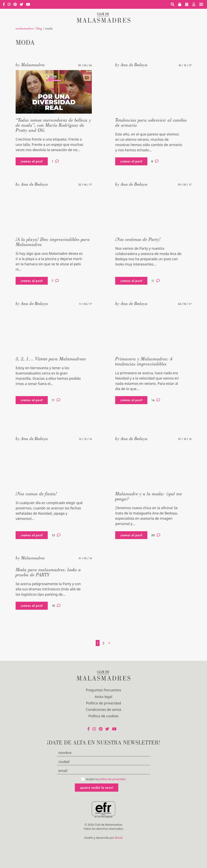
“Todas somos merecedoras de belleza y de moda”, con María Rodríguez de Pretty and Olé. (53, 125)
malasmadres (25, 28)
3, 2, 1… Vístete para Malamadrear (51, 359)
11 (156, 281)
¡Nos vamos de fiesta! (36, 494)
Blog (39, 28)
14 (156, 400)
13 (56, 535)
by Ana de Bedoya (131, 65)
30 (156, 535)
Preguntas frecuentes (103, 690)
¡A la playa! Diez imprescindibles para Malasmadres (53, 242)
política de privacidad (112, 779)
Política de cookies (104, 716)
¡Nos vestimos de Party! (138, 239)
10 (56, 606)
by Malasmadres (30, 65)
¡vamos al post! (32, 161)
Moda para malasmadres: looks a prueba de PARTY (48, 572)
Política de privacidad (103, 703)
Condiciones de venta (104, 709)
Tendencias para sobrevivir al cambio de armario (151, 123)
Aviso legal (103, 697)
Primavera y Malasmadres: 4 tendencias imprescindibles (144, 361)
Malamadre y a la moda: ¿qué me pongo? (149, 496)
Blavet (119, 838)
